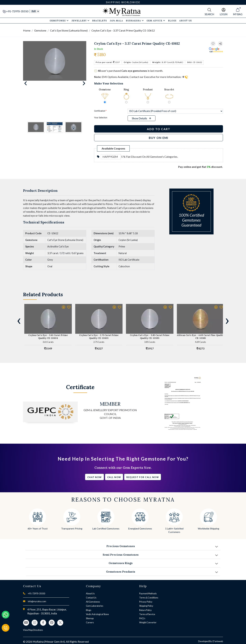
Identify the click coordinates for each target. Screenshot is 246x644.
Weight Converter (148, 622)
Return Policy (145, 610)
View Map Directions (33, 630)
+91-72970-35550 (16, 11)
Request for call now (143, 477)
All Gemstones (93, 602)
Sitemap (90, 618)
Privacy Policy (146, 602)
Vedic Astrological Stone (97, 614)
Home (27, 30)
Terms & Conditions (149, 598)
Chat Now (94, 477)
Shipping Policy (146, 606)
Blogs (89, 610)
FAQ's (142, 618)
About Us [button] (186, 21)
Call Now (114, 477)
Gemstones (59, 21)
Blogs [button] (172, 21)
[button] (220, 44)
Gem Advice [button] (156, 21)
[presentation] (19, 320)
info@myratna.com (37, 601)
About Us (90, 593)
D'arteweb (218, 641)
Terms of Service (147, 614)
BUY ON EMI (159, 138)
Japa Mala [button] (116, 21)
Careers (90, 622)
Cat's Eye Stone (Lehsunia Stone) (69, 30)
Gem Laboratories (95, 606)
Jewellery (81, 21)
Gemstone (40, 30)
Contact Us (91, 598)
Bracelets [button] (100, 21)
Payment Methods (148, 593)
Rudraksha (135, 21)
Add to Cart (159, 129)
